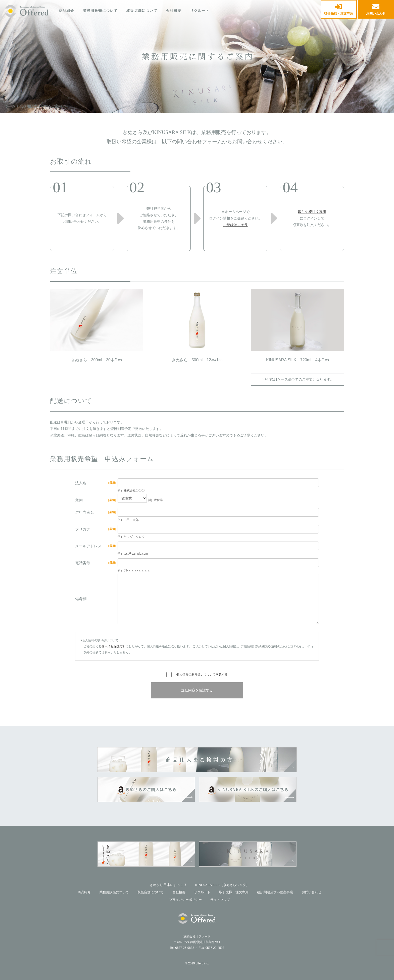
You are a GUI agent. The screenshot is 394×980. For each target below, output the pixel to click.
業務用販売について (100, 11)
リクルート (200, 11)
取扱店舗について (142, 11)
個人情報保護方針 (114, 646)
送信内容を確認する (197, 690)
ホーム (10, 106)
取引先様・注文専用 (339, 10)
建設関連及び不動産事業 (275, 892)
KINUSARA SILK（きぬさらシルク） (222, 885)
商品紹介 (67, 11)
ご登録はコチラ (235, 225)
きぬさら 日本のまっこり (168, 885)
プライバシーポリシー (185, 900)
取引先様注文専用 (312, 212)
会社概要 (174, 11)
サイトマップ (220, 900)
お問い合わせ (376, 10)
